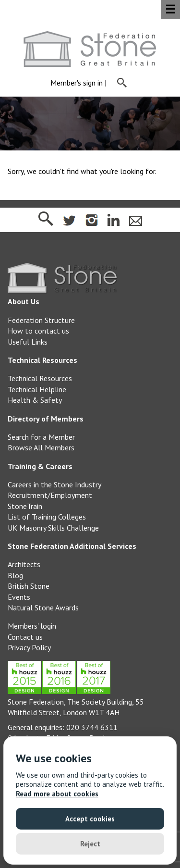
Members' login (32, 626)
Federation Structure (41, 320)
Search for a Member (41, 437)
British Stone (29, 586)
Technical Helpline (37, 389)
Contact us (25, 637)
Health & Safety (35, 400)
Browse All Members (41, 447)
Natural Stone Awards (43, 608)
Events (19, 597)
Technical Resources (40, 378)
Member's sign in (77, 83)
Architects (24, 564)
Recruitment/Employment (50, 495)
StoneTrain (25, 506)
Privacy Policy (29, 647)
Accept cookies (90, 819)
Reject (90, 844)
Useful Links (28, 342)
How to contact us (38, 331)
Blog (15, 575)
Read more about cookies (57, 794)
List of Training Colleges (47, 517)
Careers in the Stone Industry (54, 484)
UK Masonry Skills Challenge (53, 528)
